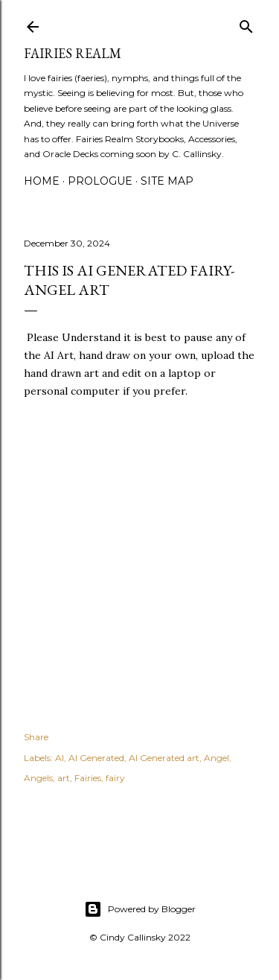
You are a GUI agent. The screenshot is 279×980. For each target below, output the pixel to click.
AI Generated (96, 758)
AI (60, 758)
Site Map (167, 181)
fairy (115, 778)
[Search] (246, 23)
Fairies (88, 778)
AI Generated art (164, 758)
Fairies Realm (73, 53)
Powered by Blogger (140, 909)
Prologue (100, 181)
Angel (217, 758)
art (64, 778)
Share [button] (36, 737)
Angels (38, 778)
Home (42, 181)
